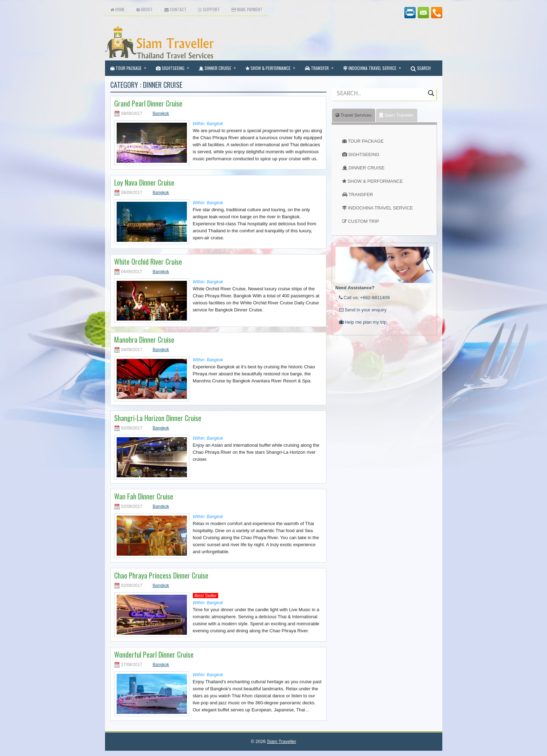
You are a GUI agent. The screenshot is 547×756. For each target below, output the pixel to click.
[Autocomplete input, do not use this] (381, 99)
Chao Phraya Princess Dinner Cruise (161, 575)
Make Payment (247, 9)
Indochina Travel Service (374, 66)
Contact (175, 9)
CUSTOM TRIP (363, 221)
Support (209, 9)
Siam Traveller (397, 115)
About (145, 9)
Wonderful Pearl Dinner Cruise (154, 654)
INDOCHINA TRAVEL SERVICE (380, 208)
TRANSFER (361, 195)
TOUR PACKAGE (366, 141)
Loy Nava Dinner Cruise (144, 182)
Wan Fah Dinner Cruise (144, 496)
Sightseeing (175, 66)
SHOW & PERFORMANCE (375, 181)
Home (118, 9)
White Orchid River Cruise (148, 261)
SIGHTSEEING (364, 154)
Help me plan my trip (363, 322)
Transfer (321, 66)
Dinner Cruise (220, 66)
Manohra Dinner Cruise (144, 340)
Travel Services (354, 115)
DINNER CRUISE (367, 168)
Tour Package (131, 66)
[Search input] (381, 93)
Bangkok (161, 114)
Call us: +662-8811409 (364, 298)
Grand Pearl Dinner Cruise (148, 103)
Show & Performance (273, 66)
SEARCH (421, 68)
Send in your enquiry (363, 310)
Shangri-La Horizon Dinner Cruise (158, 418)
